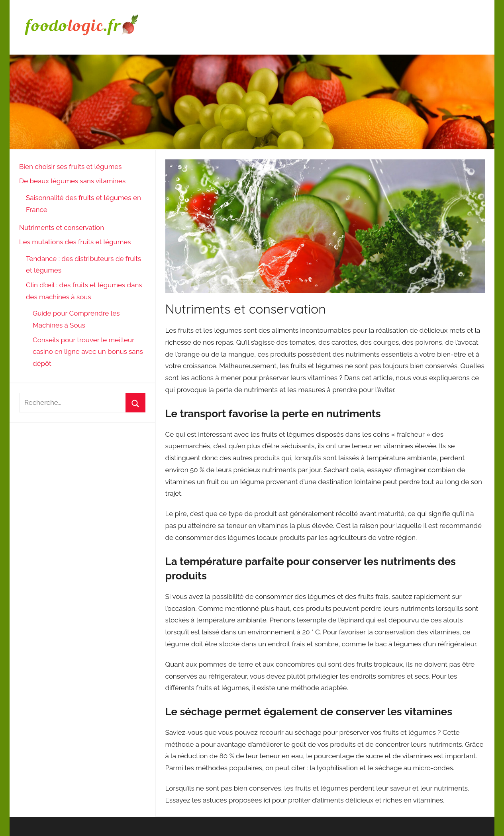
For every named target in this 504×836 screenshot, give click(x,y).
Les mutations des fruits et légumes (75, 242)
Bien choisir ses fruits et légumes (70, 167)
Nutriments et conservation (62, 228)
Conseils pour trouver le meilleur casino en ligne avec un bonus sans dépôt (88, 352)
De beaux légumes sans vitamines (72, 181)
